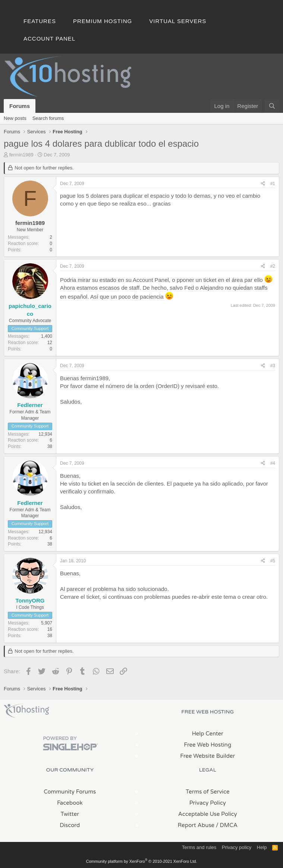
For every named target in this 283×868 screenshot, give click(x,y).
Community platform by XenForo (142, 861)
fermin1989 (21, 155)
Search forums (48, 118)
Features (40, 21)
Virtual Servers (178, 21)
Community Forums (70, 792)
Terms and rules (199, 847)
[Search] (272, 106)
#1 (273, 184)
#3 (273, 366)
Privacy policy (237, 847)
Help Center (208, 734)
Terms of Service (208, 792)
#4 (273, 463)
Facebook (70, 803)
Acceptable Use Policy (208, 814)
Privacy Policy (208, 803)
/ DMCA (227, 825)
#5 (273, 561)
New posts (15, 118)
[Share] (263, 184)
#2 (273, 266)
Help (262, 847)
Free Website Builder (207, 756)
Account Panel (49, 39)
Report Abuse (196, 825)
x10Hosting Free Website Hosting (26, 711)
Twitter (70, 814)
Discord (70, 825)
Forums (20, 106)
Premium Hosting (103, 21)
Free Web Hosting (207, 745)
